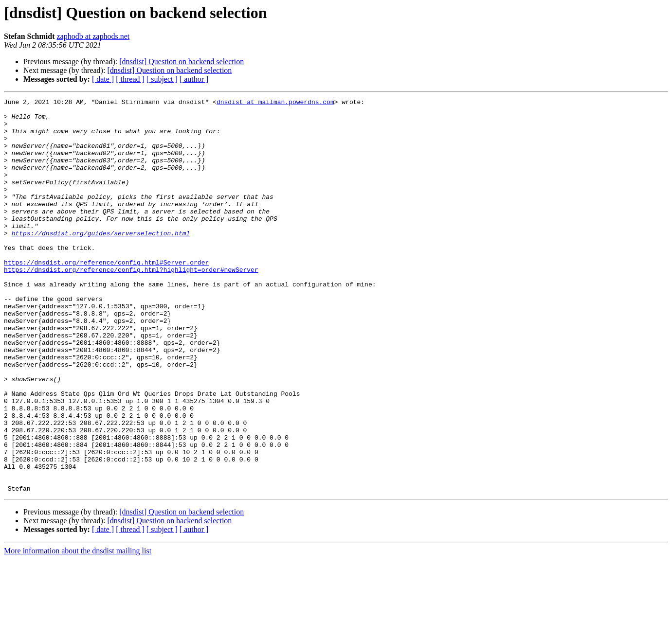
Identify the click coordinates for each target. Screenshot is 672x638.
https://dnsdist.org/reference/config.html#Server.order (106, 296)
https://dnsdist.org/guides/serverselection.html (101, 261)
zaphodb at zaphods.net (93, 36)
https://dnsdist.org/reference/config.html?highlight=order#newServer (131, 304)
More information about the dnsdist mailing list (78, 629)
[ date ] (103, 79)
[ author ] (194, 79)
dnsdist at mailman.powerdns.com (275, 103)
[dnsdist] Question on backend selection (182, 62)
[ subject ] (162, 79)
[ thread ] (130, 79)
